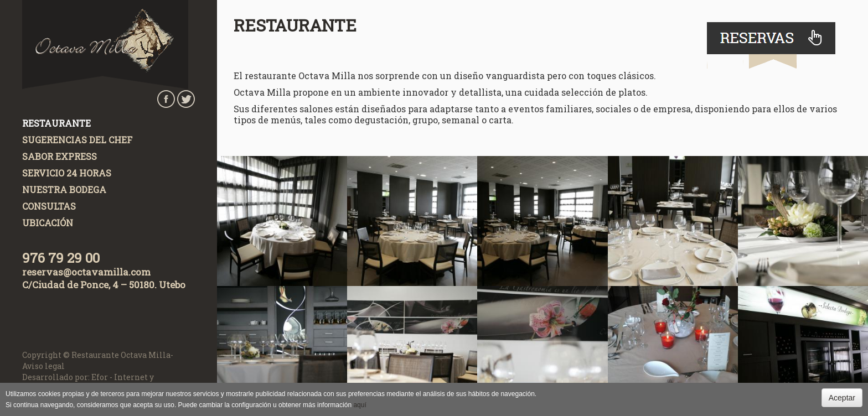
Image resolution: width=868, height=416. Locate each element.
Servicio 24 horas (67, 173)
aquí (360, 405)
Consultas (49, 206)
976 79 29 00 (61, 258)
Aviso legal (43, 366)
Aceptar (842, 398)
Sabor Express (60, 156)
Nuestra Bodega (64, 189)
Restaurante (56, 123)
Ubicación (48, 223)
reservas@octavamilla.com (86, 272)
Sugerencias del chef (77, 140)
